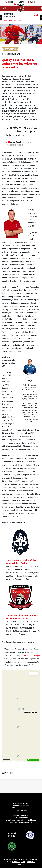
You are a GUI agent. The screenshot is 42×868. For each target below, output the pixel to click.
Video (19, 21)
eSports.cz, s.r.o (18, 862)
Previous (1, 17)
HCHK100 (9, 2)
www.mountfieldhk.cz (23, 822)
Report (10, 21)
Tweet (8, 776)
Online (5, 21)
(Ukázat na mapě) (21, 810)
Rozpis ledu (19, 4)
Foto (15, 21)
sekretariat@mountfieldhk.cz (24, 820)
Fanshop (31, 2)
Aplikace (20, 2)
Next (41, 17)
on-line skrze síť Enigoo (30, 656)
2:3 (36, 15)
